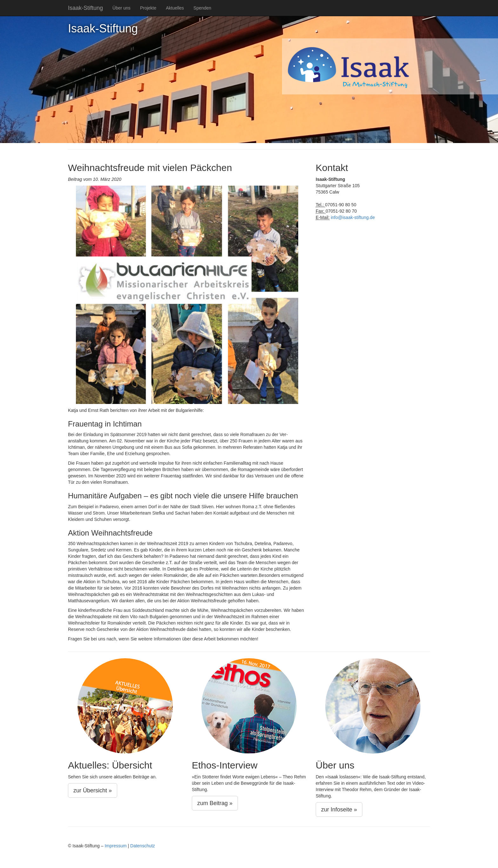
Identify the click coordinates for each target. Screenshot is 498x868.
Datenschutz (143, 846)
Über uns (121, 8)
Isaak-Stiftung (85, 8)
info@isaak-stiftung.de (353, 217)
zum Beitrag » (215, 803)
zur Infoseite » (339, 810)
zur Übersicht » (93, 790)
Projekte (148, 8)
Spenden (202, 8)
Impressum (115, 846)
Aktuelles (175, 8)
